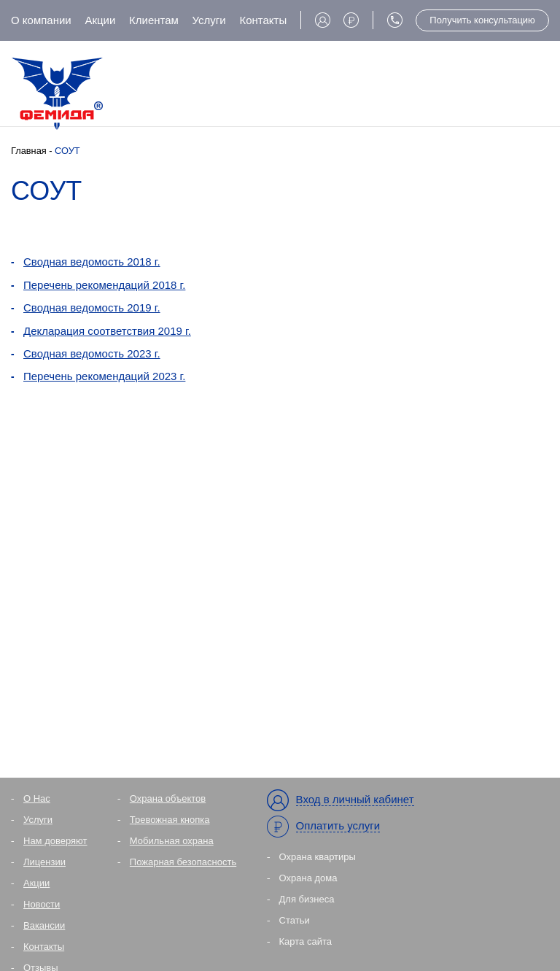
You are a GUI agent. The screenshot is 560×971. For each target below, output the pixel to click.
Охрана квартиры (318, 857)
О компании (41, 20)
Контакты (263, 20)
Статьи (295, 920)
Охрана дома (308, 878)
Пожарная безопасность (183, 862)
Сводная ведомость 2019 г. (92, 307)
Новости (42, 904)
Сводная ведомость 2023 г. (92, 353)
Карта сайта (306, 941)
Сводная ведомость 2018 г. (92, 262)
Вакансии (44, 925)
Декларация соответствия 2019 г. (107, 331)
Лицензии (44, 862)
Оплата (351, 20)
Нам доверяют (55, 841)
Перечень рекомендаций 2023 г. (104, 376)
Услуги (209, 20)
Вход (323, 20)
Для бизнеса (307, 899)
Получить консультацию (482, 20)
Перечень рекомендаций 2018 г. (104, 285)
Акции (100, 20)
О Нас (37, 798)
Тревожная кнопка (170, 820)
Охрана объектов (168, 798)
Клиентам (154, 20)
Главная (29, 151)
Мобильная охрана (172, 841)
